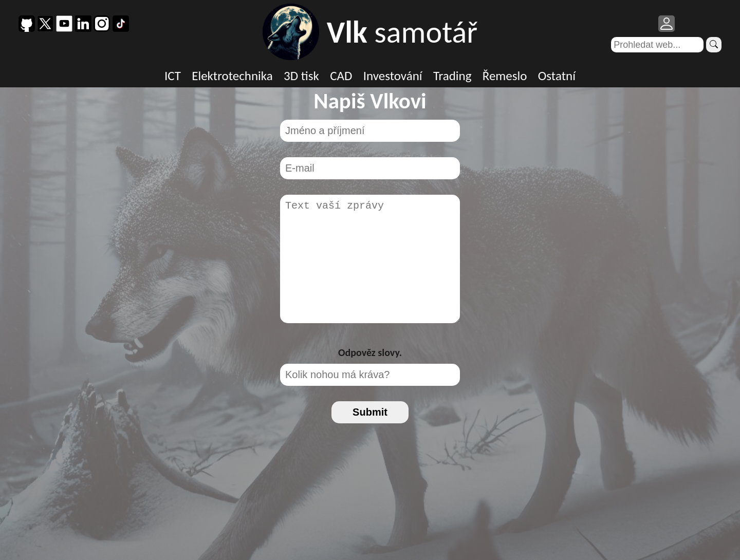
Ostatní (557, 76)
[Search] (657, 45)
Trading (452, 76)
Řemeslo (505, 76)
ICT (173, 76)
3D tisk (301, 76)
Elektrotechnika (232, 76)
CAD (341, 76)
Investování (393, 76)
